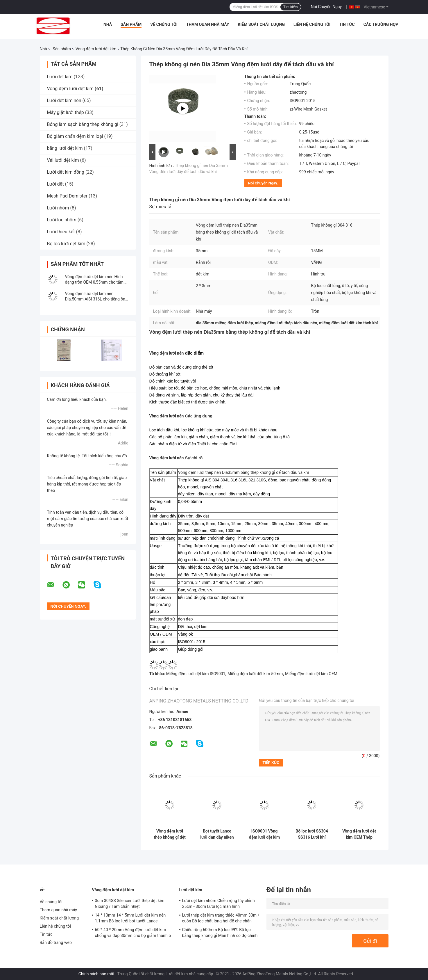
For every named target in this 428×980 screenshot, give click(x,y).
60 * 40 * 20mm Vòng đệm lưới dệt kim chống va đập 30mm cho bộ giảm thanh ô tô (133, 933)
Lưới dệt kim (60, 77)
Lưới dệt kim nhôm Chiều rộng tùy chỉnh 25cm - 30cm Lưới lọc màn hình (219, 903)
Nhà (108, 24)
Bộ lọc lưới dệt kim (66, 244)
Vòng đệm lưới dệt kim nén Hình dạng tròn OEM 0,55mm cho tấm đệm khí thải (94, 282)
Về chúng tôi (164, 24)
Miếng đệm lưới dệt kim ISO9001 (196, 674)
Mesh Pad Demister (67, 196)
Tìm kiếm (291, 7)
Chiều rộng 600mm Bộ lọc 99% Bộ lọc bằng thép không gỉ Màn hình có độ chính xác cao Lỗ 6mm (220, 933)
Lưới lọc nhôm (62, 220)
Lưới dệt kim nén (64, 101)
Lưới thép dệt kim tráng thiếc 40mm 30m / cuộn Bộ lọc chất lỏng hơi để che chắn (221, 918)
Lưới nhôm (58, 208)
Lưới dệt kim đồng (66, 172)
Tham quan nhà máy (208, 24)
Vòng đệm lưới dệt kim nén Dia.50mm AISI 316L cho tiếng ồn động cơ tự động (95, 299)
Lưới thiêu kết (61, 232)
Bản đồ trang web (56, 942)
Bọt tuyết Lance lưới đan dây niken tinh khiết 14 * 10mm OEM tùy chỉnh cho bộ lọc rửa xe (217, 834)
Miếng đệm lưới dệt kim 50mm (255, 674)
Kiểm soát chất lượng (261, 24)
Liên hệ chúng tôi (312, 24)
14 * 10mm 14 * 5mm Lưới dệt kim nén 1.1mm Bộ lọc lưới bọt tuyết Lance (130, 918)
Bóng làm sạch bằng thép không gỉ (83, 124)
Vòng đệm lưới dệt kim (96, 49)
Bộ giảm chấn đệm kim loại (75, 136)
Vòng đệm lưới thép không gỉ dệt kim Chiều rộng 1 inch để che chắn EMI (170, 834)
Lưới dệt (55, 184)
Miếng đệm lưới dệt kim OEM (311, 674)
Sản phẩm (131, 24)
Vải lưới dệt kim (63, 160)
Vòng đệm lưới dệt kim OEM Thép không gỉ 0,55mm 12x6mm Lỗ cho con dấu (359, 834)
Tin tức (347, 24)
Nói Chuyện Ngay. (327, 7)
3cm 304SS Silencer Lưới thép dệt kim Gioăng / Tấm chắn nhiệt (130, 903)
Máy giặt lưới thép (66, 112)
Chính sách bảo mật (96, 974)
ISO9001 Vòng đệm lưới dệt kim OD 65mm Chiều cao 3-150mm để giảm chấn (264, 834)
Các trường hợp (381, 24)
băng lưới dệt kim (65, 148)
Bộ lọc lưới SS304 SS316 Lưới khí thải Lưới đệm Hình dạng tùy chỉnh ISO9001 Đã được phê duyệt (312, 834)
